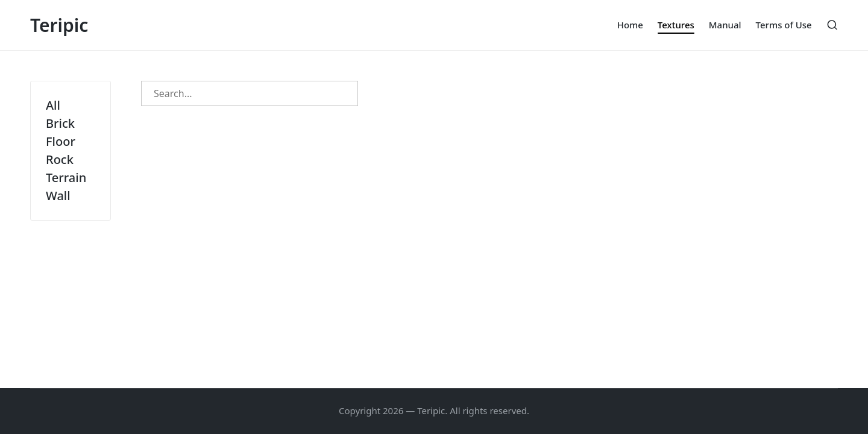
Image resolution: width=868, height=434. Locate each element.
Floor (61, 141)
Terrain (66, 178)
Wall (58, 196)
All (53, 105)
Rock (60, 159)
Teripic (59, 25)
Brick (60, 123)
